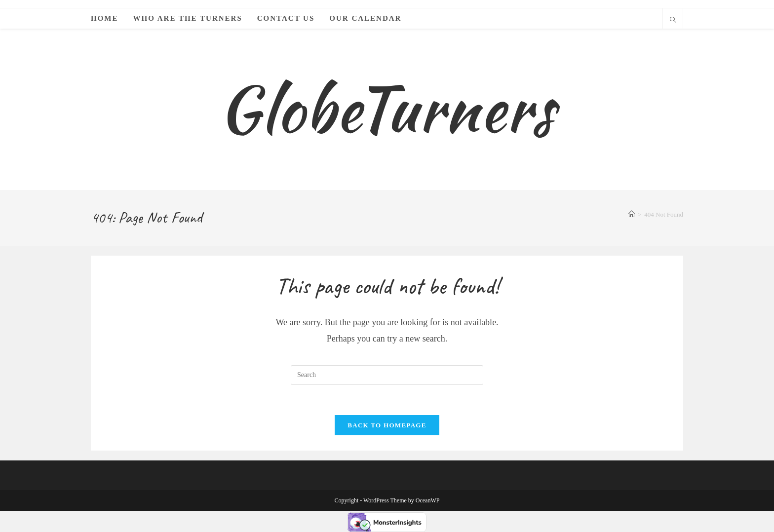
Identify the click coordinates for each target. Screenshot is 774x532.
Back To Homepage (387, 425)
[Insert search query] (387, 375)
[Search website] (673, 21)
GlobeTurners (387, 109)
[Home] (632, 214)
